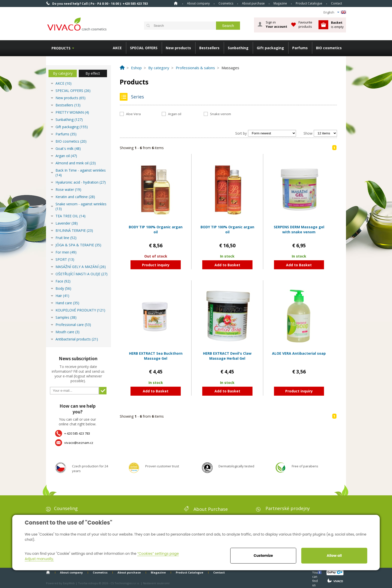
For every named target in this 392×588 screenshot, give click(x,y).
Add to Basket (227, 265)
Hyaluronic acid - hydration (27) (81, 182)
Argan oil (175, 114)
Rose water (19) (68, 189)
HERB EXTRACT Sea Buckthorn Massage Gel (156, 356)
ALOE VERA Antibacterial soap (299, 353)
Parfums (300, 48)
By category (63, 73)
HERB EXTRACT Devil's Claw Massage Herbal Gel (227, 356)
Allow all (334, 556)
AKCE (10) (63, 83)
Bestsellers (209, 48)
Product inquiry (156, 265)
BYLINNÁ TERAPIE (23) (74, 230)
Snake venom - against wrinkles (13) (81, 206)
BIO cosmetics (329, 48)
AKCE (117, 48)
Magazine (280, 3)
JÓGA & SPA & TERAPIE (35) (78, 245)
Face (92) (63, 281)
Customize (263, 556)
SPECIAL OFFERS (144, 48)
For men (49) (66, 252)
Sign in (276, 24)
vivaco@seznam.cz (79, 443)
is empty (337, 25)
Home (176, 3)
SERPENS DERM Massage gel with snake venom (299, 229)
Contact (336, 3)
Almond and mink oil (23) (76, 163)
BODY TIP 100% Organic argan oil (156, 229)
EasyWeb (69, 583)
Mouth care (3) (67, 332)
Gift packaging (270, 48)
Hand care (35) (67, 303)
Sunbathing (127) (69, 120)
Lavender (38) (67, 223)
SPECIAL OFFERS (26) (73, 91)
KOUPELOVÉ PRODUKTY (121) (80, 310)
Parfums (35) (66, 134)
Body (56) (63, 288)
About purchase (253, 3)
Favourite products (305, 24)
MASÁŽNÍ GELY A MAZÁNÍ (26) (81, 267)
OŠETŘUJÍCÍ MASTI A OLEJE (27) (81, 274)
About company (198, 3)
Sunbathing (238, 48)
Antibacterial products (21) (77, 339)
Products (61, 48)
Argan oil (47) (66, 156)
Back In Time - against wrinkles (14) (81, 173)
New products (178, 48)
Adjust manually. (39, 559)
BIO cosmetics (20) (71, 141)
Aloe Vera (133, 114)
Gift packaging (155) (72, 127)
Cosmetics (226, 3)
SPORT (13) (65, 259)
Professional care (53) (73, 325)
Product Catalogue (309, 3)
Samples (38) (66, 317)
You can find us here (315, 572)
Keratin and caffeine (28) (75, 197)
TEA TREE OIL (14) (70, 216)
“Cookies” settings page (158, 554)
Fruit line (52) (66, 238)
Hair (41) (62, 296)
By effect (93, 73)
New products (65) (70, 98)
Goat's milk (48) (68, 148)
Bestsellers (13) (68, 105)
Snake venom (220, 114)
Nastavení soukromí (156, 583)
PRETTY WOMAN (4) (72, 112)
